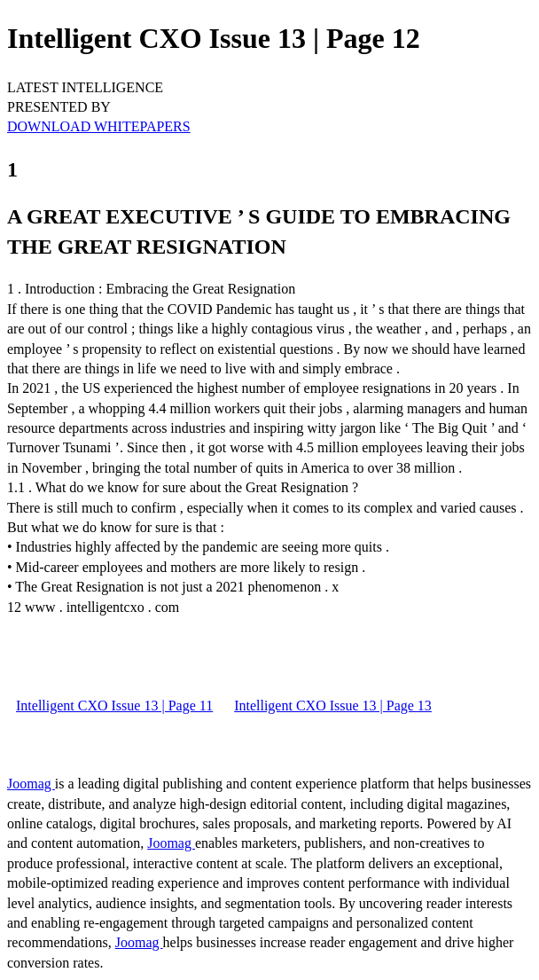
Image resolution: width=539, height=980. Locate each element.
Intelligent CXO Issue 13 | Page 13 (333, 706)
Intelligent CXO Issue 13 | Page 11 (114, 706)
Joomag (31, 784)
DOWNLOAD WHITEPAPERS (99, 126)
